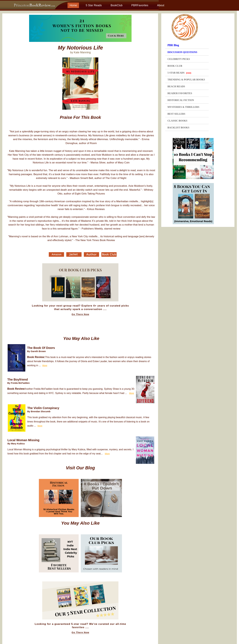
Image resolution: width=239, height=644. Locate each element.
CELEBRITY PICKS (179, 59)
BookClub (116, 5)
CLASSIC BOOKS (177, 121)
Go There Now (80, 314)
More (45, 365)
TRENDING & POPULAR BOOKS (186, 80)
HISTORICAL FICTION (181, 100)
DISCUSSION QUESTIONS (182, 52)
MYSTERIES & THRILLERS (183, 107)
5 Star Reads (94, 5)
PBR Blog (173, 45)
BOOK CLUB (175, 66)
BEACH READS (176, 86)
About (161, 5)
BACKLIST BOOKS (178, 128)
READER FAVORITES (180, 93)
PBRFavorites (140, 5)
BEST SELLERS (176, 114)
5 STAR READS (179, 73)
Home (73, 5)
